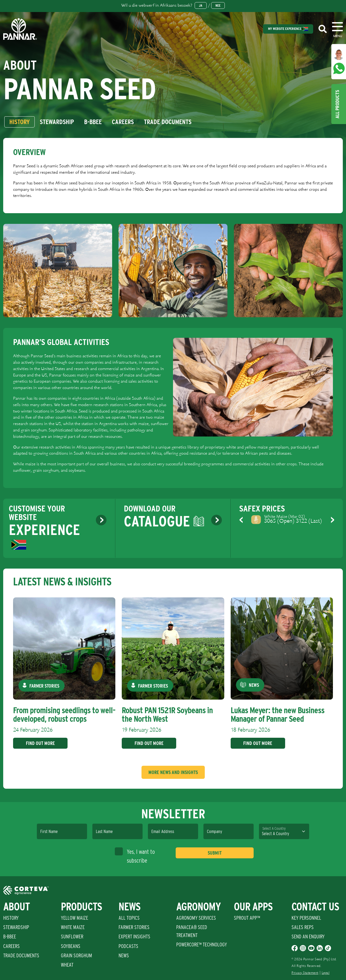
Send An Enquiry (308, 937)
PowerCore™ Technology (202, 945)
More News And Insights (173, 772)
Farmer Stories (134, 927)
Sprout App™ (247, 918)
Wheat (67, 965)
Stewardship (16, 927)
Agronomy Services (196, 918)
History (11, 918)
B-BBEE (10, 937)
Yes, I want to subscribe (135, 856)
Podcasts (128, 946)
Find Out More (39, 743)
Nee (218, 5)
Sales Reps (303, 927)
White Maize (73, 927)
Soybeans (71, 946)
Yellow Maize (74, 918)
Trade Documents (21, 955)
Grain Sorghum (76, 955)
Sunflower (72, 937)
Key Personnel (306, 918)
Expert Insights (134, 937)
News (124, 955)
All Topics (129, 918)
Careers (11, 946)
